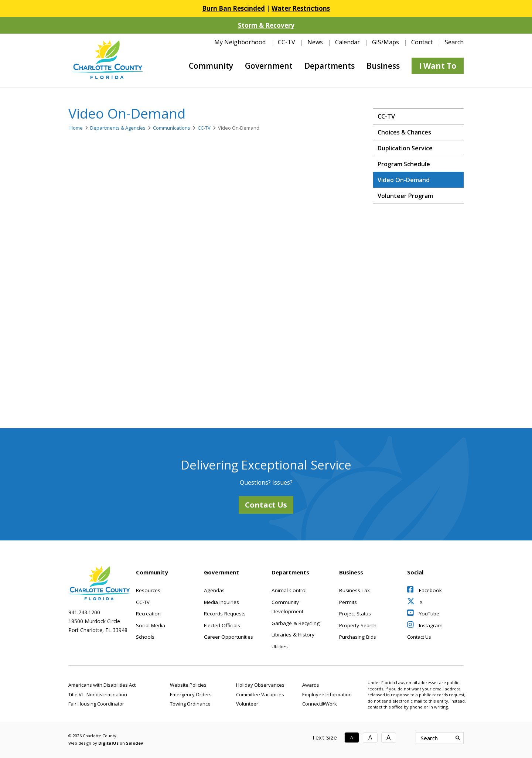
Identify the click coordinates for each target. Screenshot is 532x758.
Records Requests (225, 614)
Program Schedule (404, 164)
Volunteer (247, 704)
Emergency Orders (191, 694)
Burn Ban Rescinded (233, 8)
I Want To (438, 66)
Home (76, 128)
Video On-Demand (404, 180)
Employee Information (327, 694)
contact (375, 707)
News (315, 42)
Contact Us (266, 505)
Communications (172, 128)
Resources (148, 590)
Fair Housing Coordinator (96, 704)
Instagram (425, 625)
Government (269, 66)
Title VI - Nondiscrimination (98, 694)
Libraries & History (293, 635)
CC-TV (287, 42)
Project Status (355, 614)
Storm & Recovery (266, 25)
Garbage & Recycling (296, 623)
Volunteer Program (405, 196)
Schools (145, 637)
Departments (330, 66)
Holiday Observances (260, 685)
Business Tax (354, 590)
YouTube (423, 614)
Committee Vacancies (260, 694)
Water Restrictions (301, 8)
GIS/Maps (386, 42)
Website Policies (188, 685)
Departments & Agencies (118, 128)
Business (383, 66)
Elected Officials (222, 625)
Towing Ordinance (190, 704)
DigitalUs (108, 743)
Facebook (424, 590)
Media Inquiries (221, 602)
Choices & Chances (404, 132)
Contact (422, 42)
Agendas (214, 590)
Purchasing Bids (358, 637)
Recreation (148, 614)
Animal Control (289, 590)
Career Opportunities (229, 637)
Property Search (358, 625)
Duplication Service (405, 148)
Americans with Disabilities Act (102, 685)
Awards (311, 685)
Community (211, 66)
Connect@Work (320, 704)
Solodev (134, 743)
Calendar (347, 42)
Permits (348, 602)
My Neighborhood (240, 42)
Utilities (280, 646)
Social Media (151, 625)
